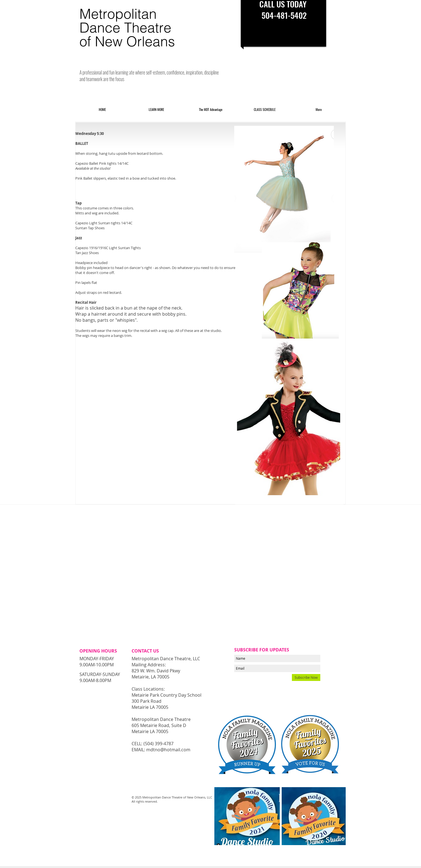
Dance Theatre (125, 28)
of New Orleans (127, 41)
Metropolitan (118, 14)
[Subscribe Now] (306, 677)
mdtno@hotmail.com (168, 750)
